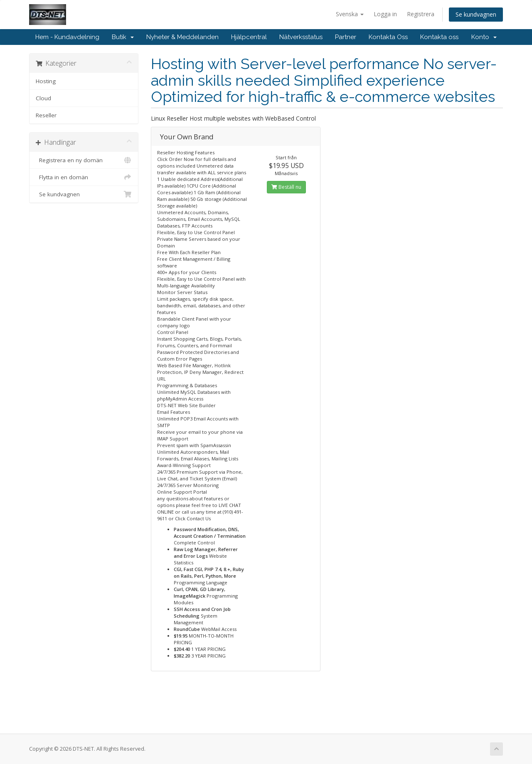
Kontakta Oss (388, 37)
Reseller (46, 115)
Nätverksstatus (301, 37)
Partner (346, 37)
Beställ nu (286, 187)
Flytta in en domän (84, 177)
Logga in (385, 14)
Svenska (350, 14)
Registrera (421, 14)
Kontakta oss (439, 37)
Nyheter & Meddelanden (182, 37)
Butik (123, 37)
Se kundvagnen (476, 14)
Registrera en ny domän (84, 160)
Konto (484, 37)
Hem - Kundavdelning (67, 37)
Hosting (46, 81)
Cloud (43, 98)
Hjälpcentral (249, 37)
